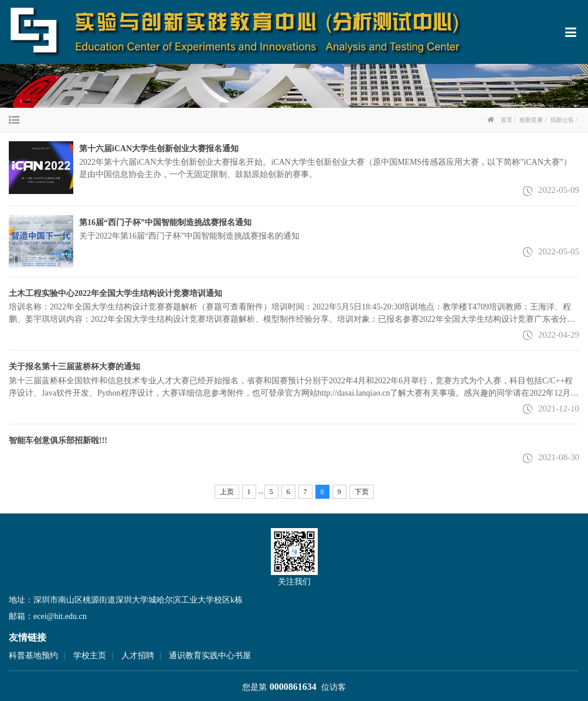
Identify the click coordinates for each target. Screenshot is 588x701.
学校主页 (90, 656)
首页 (507, 120)
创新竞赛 (531, 120)
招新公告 (562, 120)
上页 (227, 492)
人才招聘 (138, 656)
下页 (362, 492)
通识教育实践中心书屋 (210, 656)
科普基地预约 (33, 656)
